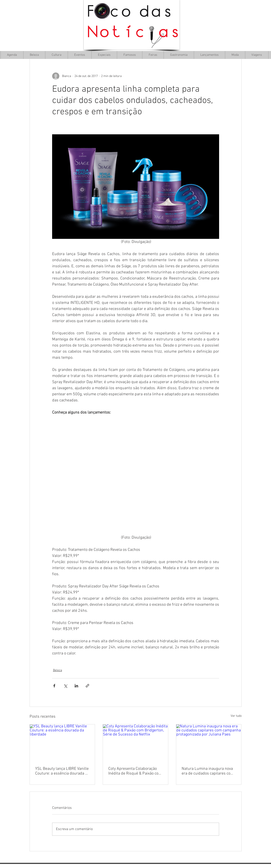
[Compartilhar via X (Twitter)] (65, 686)
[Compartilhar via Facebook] (54, 686)
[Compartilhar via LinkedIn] (76, 686)
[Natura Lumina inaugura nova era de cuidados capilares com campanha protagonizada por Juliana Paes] (209, 743)
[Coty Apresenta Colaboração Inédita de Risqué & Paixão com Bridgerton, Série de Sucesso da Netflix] (135, 743)
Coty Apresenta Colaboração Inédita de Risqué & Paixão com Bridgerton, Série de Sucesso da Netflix (135, 771)
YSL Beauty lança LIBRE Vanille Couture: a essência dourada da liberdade (62, 771)
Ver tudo (236, 716)
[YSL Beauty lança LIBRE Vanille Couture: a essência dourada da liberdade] (62, 743)
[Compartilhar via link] (87, 686)
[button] (56, 55)
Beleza (58, 670)
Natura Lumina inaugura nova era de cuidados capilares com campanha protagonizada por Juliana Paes (208, 771)
